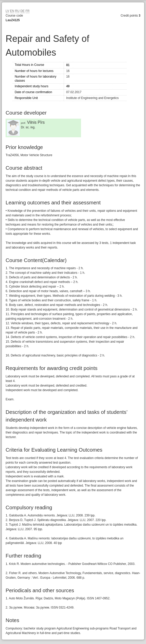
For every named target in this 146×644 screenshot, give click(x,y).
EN (12, 11)
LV (7, 11)
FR (28, 11)
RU (17, 11)
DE (23, 11)
